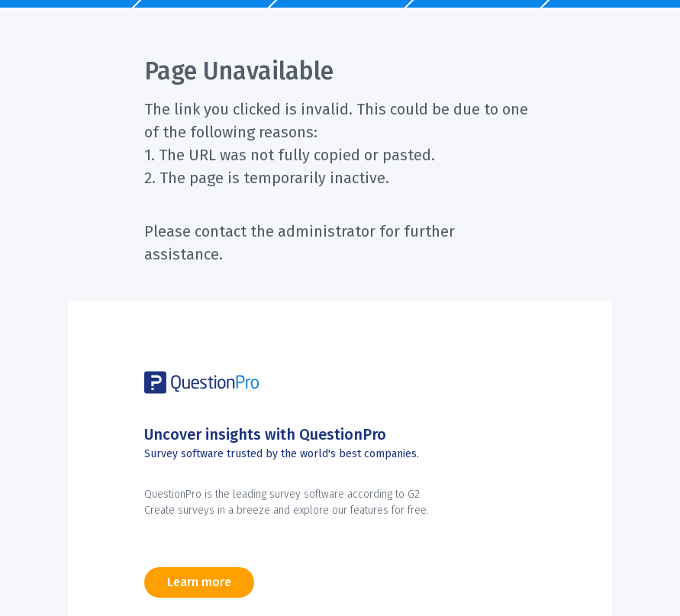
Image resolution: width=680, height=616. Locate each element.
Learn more (199, 582)
